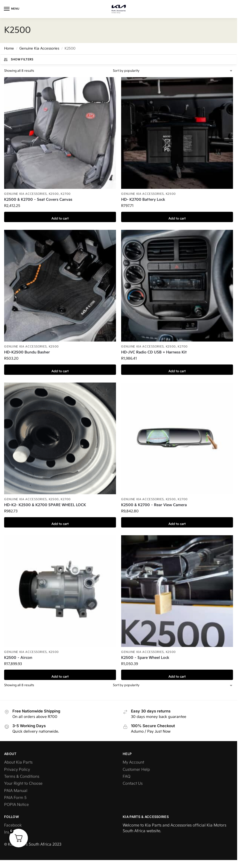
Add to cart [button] (60, 217)
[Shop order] (173, 71)
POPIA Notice (16, 805)
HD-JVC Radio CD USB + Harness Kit (154, 352)
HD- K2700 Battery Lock (143, 200)
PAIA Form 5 (15, 798)
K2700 (66, 194)
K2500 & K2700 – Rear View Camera (154, 505)
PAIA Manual (16, 791)
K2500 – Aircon (18, 658)
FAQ (127, 777)
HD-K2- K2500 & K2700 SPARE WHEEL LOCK (45, 505)
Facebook (13, 825)
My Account (133, 762)
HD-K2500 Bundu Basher (27, 352)
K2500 (54, 194)
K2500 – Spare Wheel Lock (145, 658)
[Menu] (12, 9)
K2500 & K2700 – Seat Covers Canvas (38, 200)
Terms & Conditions (22, 777)
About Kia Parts (18, 762)
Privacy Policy (17, 770)
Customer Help (136, 770)
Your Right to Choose (23, 784)
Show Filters (18, 60)
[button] (229, 9)
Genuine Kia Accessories (39, 48)
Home (9, 48)
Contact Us (133, 784)
